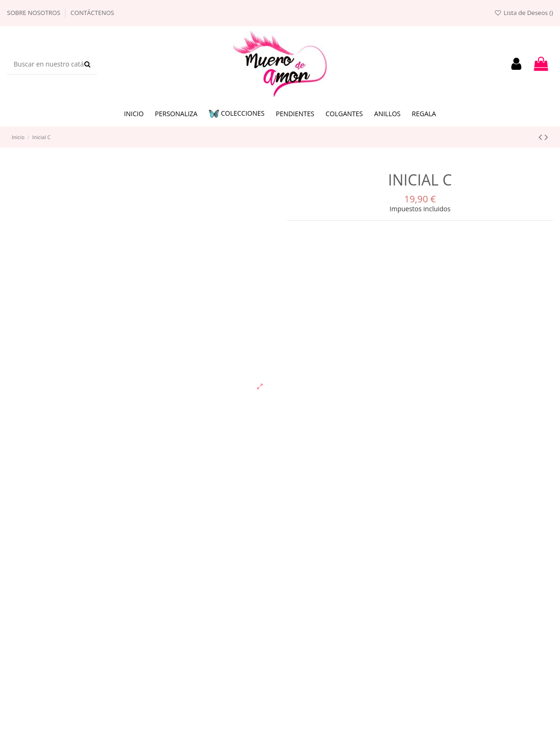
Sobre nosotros (34, 13)
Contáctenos (92, 13)
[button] (237, 114)
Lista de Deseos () (523, 13)
